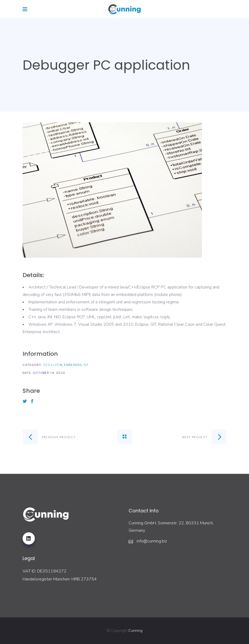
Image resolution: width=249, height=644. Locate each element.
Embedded (73, 365)
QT (86, 365)
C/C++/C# (53, 365)
